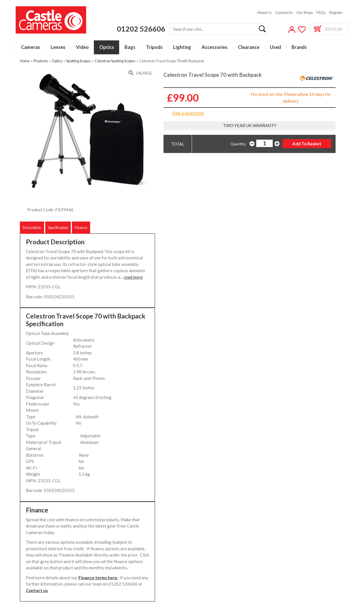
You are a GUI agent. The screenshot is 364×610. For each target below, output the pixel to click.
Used (275, 47)
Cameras (31, 47)
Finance (81, 228)
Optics (107, 47)
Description (32, 228)
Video (82, 47)
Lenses (58, 47)
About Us (264, 13)
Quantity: (238, 144)
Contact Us (284, 13)
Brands (299, 47)
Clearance (249, 47)
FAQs (321, 13)
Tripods (154, 47)
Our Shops (305, 13)
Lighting (182, 47)
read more (133, 277)
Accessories (215, 47)
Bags (130, 47)
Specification (58, 228)
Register (336, 13)
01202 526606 (141, 29)
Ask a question (188, 113)
